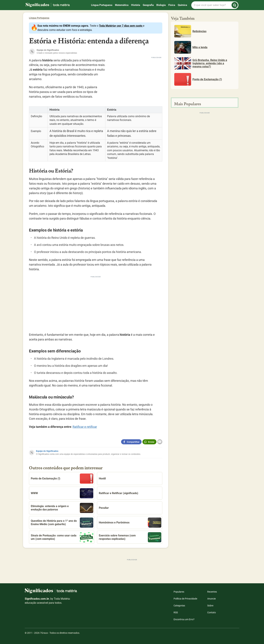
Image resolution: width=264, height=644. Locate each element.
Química (182, 5)
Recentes (212, 592)
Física (172, 5)
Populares (179, 592)
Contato (212, 612)
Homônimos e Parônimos (130, 523)
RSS (176, 612)
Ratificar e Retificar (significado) (119, 493)
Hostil (102, 478)
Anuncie (211, 599)
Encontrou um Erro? (184, 619)
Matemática (122, 5)
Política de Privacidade (185, 599)
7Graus (44, 633)
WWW (62, 493)
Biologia (161, 5)
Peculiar (104, 508)
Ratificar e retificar (85, 427)
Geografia (148, 5)
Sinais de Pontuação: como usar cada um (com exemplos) (62, 537)
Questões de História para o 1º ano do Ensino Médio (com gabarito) (62, 523)
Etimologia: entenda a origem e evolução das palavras (62, 508)
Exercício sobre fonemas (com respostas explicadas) (130, 537)
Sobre (210, 606)
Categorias (179, 606)
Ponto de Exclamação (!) (62, 479)
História (136, 5)
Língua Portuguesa (102, 5)
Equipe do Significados (47, 451)
